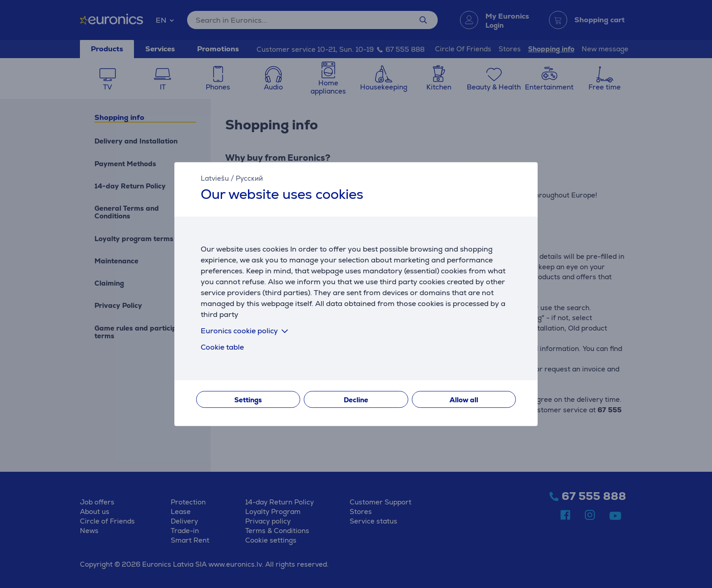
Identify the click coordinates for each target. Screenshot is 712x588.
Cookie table (222, 347)
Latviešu (215, 178)
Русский (249, 178)
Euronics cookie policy (246, 331)
